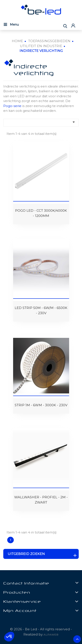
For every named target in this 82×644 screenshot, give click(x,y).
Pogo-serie (12, 106)
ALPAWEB (51, 635)
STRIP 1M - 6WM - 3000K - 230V (41, 405)
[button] (9, 637)
